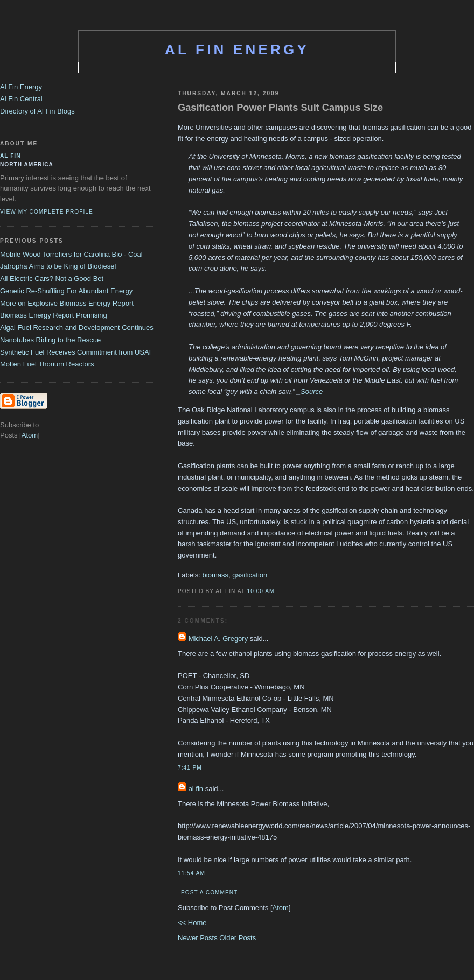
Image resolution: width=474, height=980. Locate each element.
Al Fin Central (21, 99)
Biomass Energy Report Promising (54, 315)
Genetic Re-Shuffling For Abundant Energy (66, 291)
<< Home (192, 923)
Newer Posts (198, 938)
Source (312, 392)
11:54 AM (191, 873)
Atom (281, 908)
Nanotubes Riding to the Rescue (50, 340)
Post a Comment (209, 893)
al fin (196, 789)
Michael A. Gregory (218, 639)
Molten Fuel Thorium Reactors (47, 364)
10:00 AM (261, 591)
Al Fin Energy (237, 50)
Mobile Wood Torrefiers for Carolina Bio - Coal (71, 254)
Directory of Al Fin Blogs (37, 111)
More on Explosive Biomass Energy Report (67, 303)
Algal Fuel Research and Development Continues (77, 327)
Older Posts (238, 938)
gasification (250, 575)
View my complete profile (47, 212)
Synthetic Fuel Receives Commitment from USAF (77, 352)
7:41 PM (190, 768)
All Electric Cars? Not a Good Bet (52, 279)
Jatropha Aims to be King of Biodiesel (58, 266)
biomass (215, 575)
